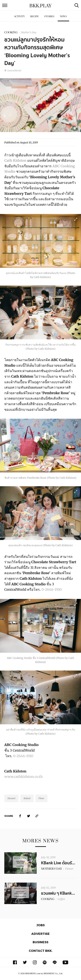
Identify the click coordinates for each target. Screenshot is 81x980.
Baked (27, 798)
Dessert (11, 798)
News (63, 16)
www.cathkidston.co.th (23, 777)
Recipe (34, 16)
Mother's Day (29, 32)
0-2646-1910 (52, 589)
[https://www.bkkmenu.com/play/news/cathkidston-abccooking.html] (37, 816)
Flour (41, 798)
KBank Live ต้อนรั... (58, 863)
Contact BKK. (41, 951)
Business (40, 942)
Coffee (61, 899)
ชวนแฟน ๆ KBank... (58, 893)
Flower (69, 869)
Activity (19, 16)
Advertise (40, 934)
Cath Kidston (15, 160)
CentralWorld (13, 71)
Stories (49, 16)
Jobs (41, 925)
